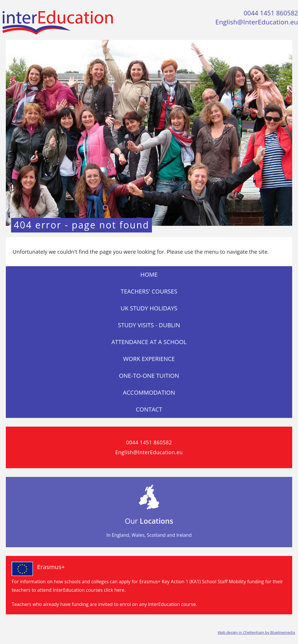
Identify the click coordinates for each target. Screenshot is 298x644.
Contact (149, 409)
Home (149, 274)
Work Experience (149, 359)
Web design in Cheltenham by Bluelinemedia (256, 632)
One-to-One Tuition (149, 376)
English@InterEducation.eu (257, 22)
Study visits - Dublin (149, 325)
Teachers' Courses (149, 291)
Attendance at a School (149, 342)
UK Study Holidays (149, 308)
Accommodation (149, 392)
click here (114, 590)
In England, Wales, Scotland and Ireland (149, 535)
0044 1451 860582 (271, 13)
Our (149, 521)
